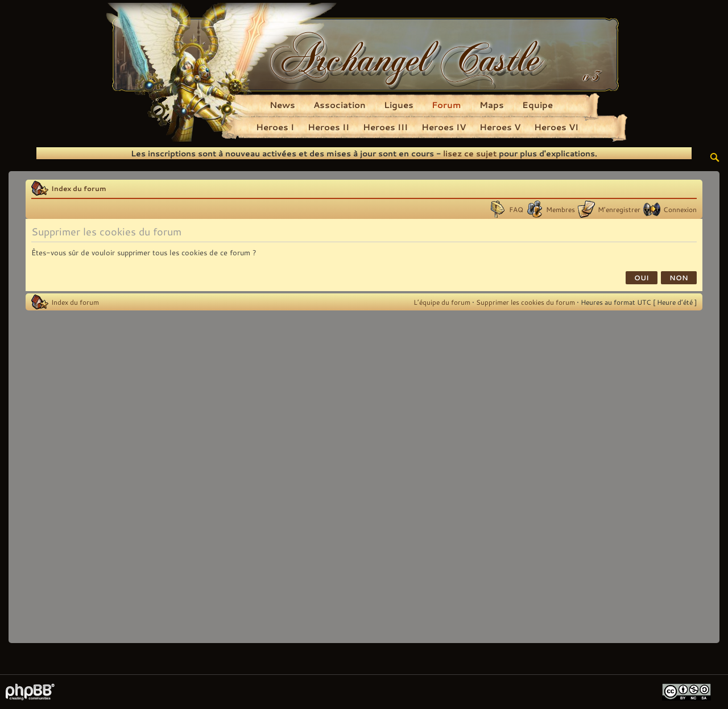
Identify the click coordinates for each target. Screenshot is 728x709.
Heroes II (328, 127)
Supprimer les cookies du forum (526, 302)
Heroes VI (556, 127)
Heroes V (500, 127)
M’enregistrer (619, 209)
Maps (492, 105)
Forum (446, 105)
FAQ (516, 209)
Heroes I (275, 127)
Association (340, 105)
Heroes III (385, 127)
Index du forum (79, 188)
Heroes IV (444, 127)
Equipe (537, 105)
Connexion (680, 209)
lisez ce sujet (470, 153)
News (282, 105)
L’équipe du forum (442, 302)
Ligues (399, 105)
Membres (561, 209)
